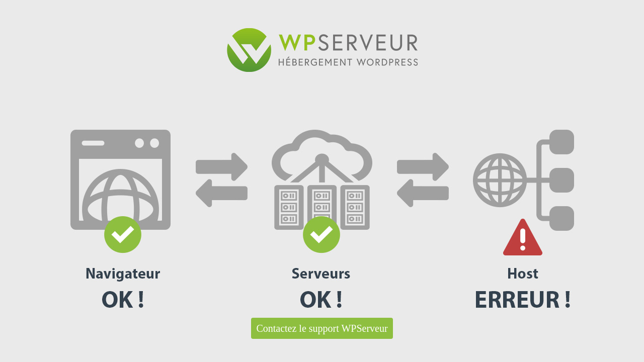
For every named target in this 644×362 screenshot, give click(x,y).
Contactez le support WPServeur (322, 328)
